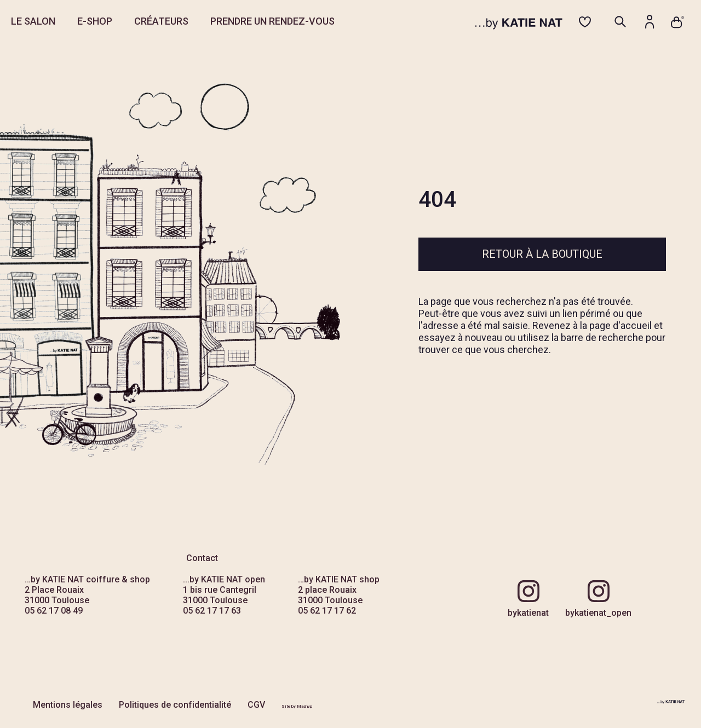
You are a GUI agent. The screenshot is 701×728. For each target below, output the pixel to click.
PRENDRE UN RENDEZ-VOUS (272, 21)
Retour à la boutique (542, 254)
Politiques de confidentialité (175, 705)
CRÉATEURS (161, 21)
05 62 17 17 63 (212, 611)
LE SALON (33, 21)
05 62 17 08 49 (54, 611)
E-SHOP (95, 21)
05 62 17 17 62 (327, 611)
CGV (256, 705)
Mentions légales (68, 705)
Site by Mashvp (297, 706)
